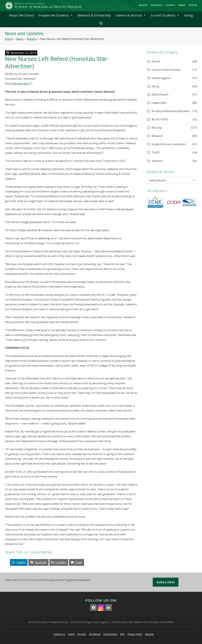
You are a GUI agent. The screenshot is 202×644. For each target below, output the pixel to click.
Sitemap (150, 634)
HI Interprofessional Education (171, 111)
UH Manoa (95, 634)
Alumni (143, 5)
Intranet (82, 634)
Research (157, 136)
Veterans (157, 161)
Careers (170, 5)
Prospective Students (56, 15)
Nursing (157, 128)
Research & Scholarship (94, 15)
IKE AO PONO (160, 119)
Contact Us (59, 634)
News (182, 5)
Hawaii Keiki (159, 103)
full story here (20, 83)
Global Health (160, 94)
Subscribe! (166, 582)
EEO (122, 634)
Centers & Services (131, 15)
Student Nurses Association (169, 144)
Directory (156, 5)
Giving (188, 15)
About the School (21, 15)
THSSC (156, 153)
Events (193, 5)
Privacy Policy (135, 634)
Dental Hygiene (161, 78)
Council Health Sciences (166, 70)
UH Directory (110, 634)
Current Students (165, 15)
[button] (101, 23)
